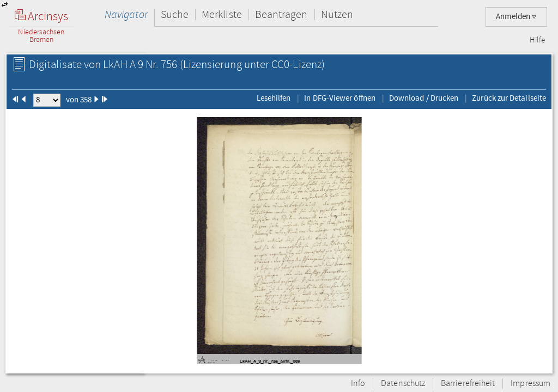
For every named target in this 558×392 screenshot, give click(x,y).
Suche (175, 14)
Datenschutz (403, 384)
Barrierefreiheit (468, 384)
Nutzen (337, 14)
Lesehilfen (274, 98)
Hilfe (537, 40)
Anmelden (516, 17)
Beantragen (281, 14)
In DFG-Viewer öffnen (340, 98)
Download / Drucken (424, 98)
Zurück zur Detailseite (509, 98)
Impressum (530, 384)
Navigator (126, 14)
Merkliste (222, 14)
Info (358, 384)
